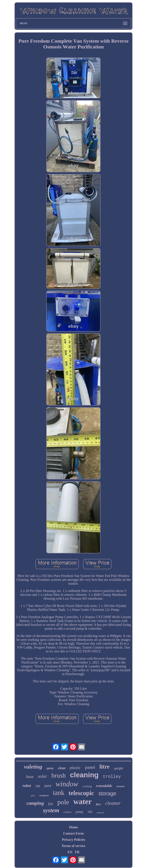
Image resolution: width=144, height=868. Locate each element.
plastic (75, 768)
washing (87, 786)
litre (105, 767)
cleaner (113, 803)
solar (42, 776)
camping (35, 803)
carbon (68, 812)
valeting (33, 767)
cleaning (84, 775)
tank (59, 793)
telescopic (81, 793)
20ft (90, 812)
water (83, 802)
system (51, 810)
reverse (121, 786)
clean (62, 768)
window (67, 784)
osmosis (100, 812)
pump (80, 812)
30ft (38, 786)
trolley (112, 777)
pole (63, 802)
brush (59, 775)
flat (51, 804)
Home (73, 827)
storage (107, 793)
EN (70, 852)
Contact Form (73, 833)
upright (118, 768)
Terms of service (73, 846)
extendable (104, 786)
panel (90, 767)
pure (48, 786)
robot (27, 786)
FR (77, 852)
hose (30, 777)
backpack (44, 795)
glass (33, 795)
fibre (98, 804)
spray (50, 768)
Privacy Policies (74, 840)
